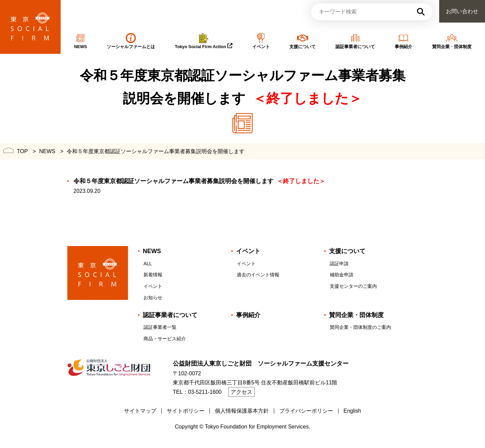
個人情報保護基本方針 (242, 411)
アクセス (241, 392)
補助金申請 (342, 275)
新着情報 (153, 275)
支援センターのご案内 (353, 286)
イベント (153, 286)
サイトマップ (140, 411)
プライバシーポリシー (306, 411)
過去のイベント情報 (258, 275)
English (352, 411)
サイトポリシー (186, 411)
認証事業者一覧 (160, 327)
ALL (148, 264)
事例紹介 (248, 315)
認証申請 (339, 264)
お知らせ (153, 298)
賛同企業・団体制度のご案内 (360, 327)
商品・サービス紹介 (165, 339)
